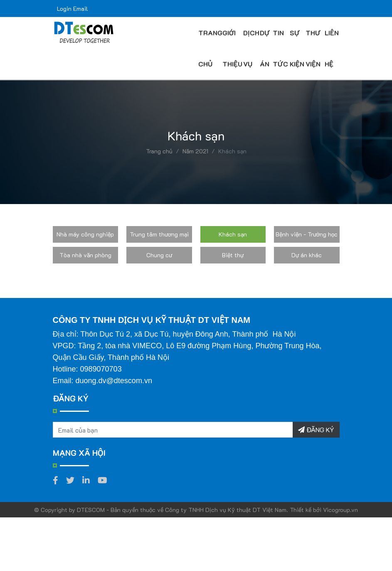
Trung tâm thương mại (159, 234)
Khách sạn (233, 234)
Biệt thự (233, 255)
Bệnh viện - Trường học (307, 234)
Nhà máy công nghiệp (85, 234)
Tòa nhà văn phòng (85, 255)
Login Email (73, 9)
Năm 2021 (195, 151)
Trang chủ (159, 151)
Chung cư (159, 255)
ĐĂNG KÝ (316, 429)
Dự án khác (307, 255)
